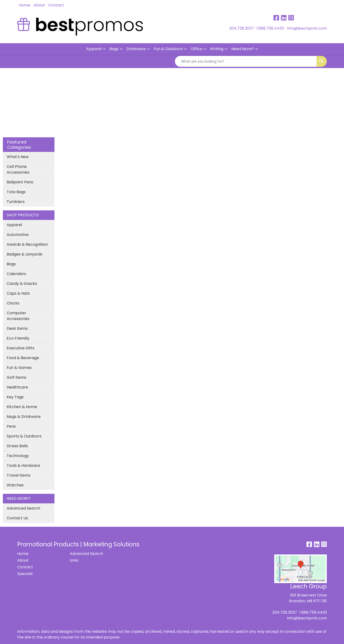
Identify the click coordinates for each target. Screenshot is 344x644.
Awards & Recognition (27, 244)
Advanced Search (23, 508)
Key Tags (15, 397)
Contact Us (17, 518)
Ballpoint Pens (20, 182)
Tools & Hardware (23, 466)
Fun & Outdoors (168, 49)
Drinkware (136, 49)
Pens (11, 426)
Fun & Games (19, 368)
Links (74, 560)
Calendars (16, 274)
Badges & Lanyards (24, 254)
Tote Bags (16, 192)
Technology (18, 456)
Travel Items (19, 475)
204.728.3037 (242, 28)
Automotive (18, 235)
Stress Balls (17, 446)
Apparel (94, 49)
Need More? (243, 49)
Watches (15, 485)
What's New (18, 157)
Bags (114, 49)
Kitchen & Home (22, 407)
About (39, 5)
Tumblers (16, 202)
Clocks (13, 303)
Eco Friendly (18, 338)
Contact (56, 5)
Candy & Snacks (22, 284)
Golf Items (16, 377)
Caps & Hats (18, 293)
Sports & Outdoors (24, 436)
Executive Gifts (21, 348)
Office (196, 49)
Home (24, 5)
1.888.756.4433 (270, 28)
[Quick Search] (246, 61)
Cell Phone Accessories (18, 169)
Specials (25, 574)
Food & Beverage (23, 358)
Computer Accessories (18, 316)
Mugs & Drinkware (24, 417)
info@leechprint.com (307, 28)
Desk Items (17, 328)
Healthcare (17, 387)
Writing (217, 49)
